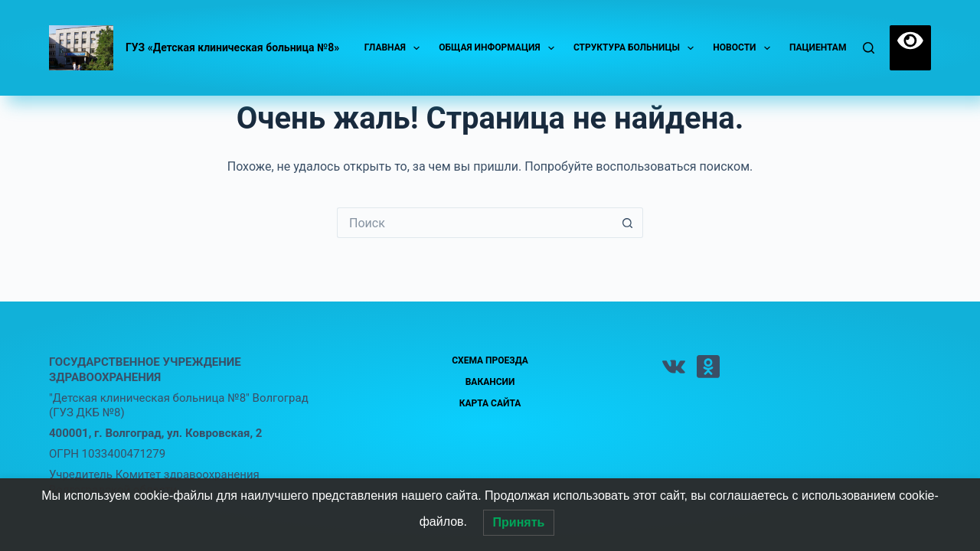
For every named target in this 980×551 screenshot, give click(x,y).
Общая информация (500, 48)
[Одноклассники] (708, 367)
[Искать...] (475, 223)
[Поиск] (869, 48)
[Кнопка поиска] (628, 223)
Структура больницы (637, 48)
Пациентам (828, 48)
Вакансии (490, 382)
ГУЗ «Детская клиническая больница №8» (232, 47)
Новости (745, 48)
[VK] (674, 367)
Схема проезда (490, 360)
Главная (395, 48)
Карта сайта (490, 403)
